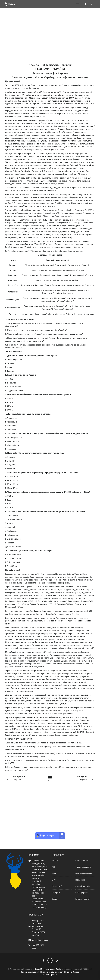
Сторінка (23, 778)
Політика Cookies (72, 972)
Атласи (55, 861)
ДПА (54, 873)
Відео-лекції (57, 886)
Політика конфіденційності (52, 972)
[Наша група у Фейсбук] (43, 960)
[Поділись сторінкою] (85, 4)
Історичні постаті (83, 899)
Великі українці (82, 893)
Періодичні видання (84, 873)
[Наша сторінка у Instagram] (57, 960)
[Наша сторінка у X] (50, 960)
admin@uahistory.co (41, 940)
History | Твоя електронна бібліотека (49, 969)
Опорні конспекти (83, 867)
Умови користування (30, 972)
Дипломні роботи (50, 975)
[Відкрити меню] (78, 4)
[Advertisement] (50, 40)
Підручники (80, 880)
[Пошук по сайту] (92, 4)
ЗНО (54, 880)
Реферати (56, 893)
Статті (55, 899)
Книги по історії (82, 861)
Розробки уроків (82, 886)
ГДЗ (54, 867)
